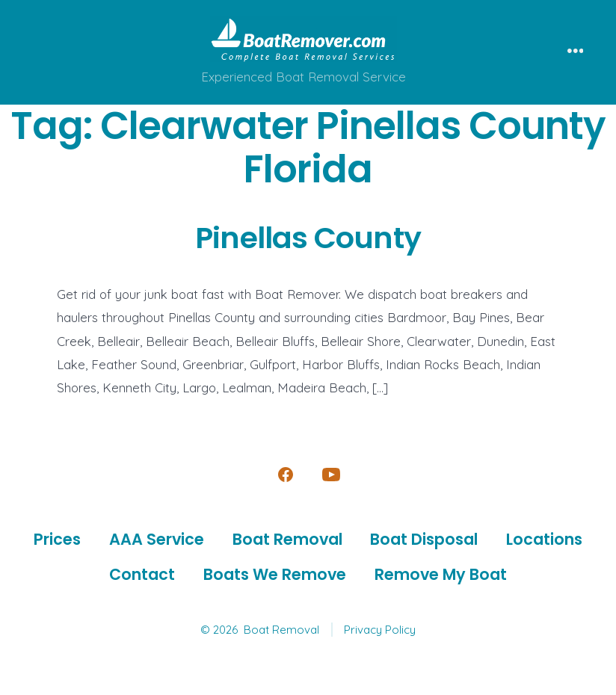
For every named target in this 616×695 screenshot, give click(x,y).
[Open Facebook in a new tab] (286, 475)
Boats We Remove (275, 574)
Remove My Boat (441, 574)
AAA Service (157, 539)
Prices (57, 539)
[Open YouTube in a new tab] (331, 475)
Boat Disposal (424, 539)
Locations (544, 539)
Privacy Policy (380, 630)
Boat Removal (287, 539)
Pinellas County (308, 238)
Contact (142, 574)
